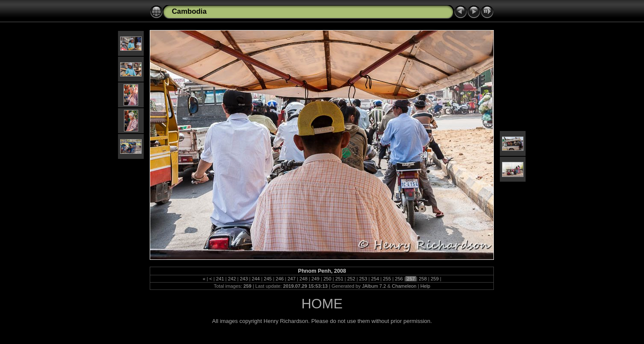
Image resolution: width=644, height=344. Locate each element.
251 (339, 279)
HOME (322, 304)
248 (304, 279)
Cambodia (189, 11)
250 (328, 279)
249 (316, 279)
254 (375, 279)
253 (363, 279)
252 (351, 279)
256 (399, 279)
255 (387, 279)
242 (232, 279)
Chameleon (404, 286)
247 (292, 279)
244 (256, 279)
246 (280, 279)
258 (423, 279)
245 (268, 279)
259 (435, 279)
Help (425, 286)
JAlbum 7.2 (374, 286)
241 (220, 279)
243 (244, 279)
